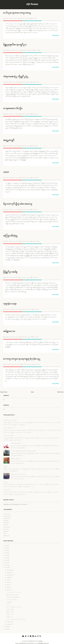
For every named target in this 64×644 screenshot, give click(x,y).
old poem (6, 529)
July (8, 578)
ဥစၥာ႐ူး (6, 480)
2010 (6, 565)
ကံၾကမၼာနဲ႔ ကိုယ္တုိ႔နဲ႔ (18, 76)
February (9, 620)
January (9, 622)
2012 (6, 561)
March (8, 588)
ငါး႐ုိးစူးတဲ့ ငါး (7, 488)
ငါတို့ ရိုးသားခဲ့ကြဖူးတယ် (16, 457)
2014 (6, 556)
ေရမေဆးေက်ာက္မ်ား (14, 108)
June (8, 580)
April (8, 585)
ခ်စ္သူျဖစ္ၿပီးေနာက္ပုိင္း (17, 44)
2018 (6, 548)
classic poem (7, 512)
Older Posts (60, 390)
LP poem (6, 523)
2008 (6, 627)
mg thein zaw (7, 525)
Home (32, 390)
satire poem (7, 534)
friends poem (36, 240)
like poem (36, 308)
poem (5, 531)
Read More (55, 35)
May (8, 583)
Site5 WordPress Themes (25, 641)
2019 (6, 546)
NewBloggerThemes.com (43, 641)
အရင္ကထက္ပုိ (10, 139)
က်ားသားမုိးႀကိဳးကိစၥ (9, 433)
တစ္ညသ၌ (5, 464)
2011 (6, 563)
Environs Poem (7, 514)
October (9, 570)
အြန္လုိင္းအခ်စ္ (11, 270)
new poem (34, 18)
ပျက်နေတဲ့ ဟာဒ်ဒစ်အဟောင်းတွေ (18, 472)
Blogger (41, 639)
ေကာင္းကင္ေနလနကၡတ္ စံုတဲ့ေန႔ (25, 357)
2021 (6, 543)
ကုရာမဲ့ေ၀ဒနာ (11, 302)
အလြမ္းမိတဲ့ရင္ (11, 234)
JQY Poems (32, 4)
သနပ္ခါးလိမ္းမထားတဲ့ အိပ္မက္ (10, 418)
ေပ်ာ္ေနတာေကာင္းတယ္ (19, 13)
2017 (6, 551)
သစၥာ (7, 171)
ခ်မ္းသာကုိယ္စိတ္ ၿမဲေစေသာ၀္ (20, 203)
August (8, 575)
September (10, 573)
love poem (37, 50)
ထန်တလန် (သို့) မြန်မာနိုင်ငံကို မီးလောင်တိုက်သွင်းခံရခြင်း (23, 449)
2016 (6, 553)
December (9, 568)
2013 (6, 558)
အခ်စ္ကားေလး (10, 329)
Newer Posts (4, 390)
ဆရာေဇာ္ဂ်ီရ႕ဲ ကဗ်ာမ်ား (9, 426)
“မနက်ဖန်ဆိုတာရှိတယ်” (16, 441)
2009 (6, 624)
